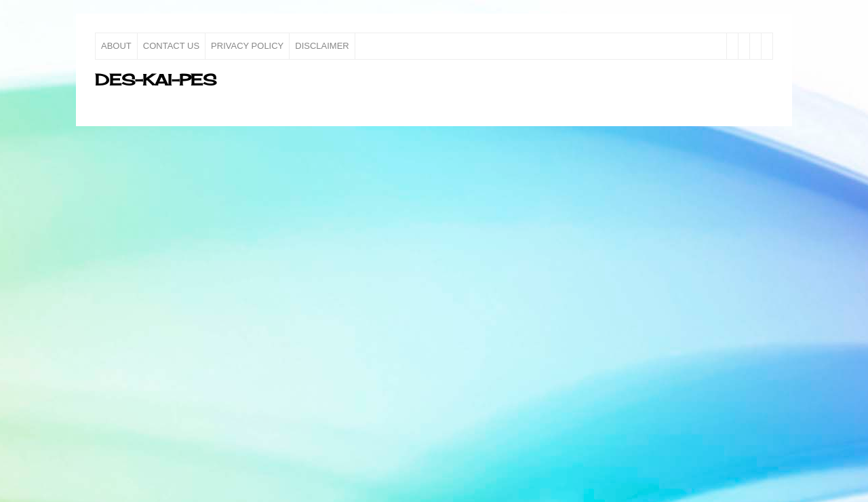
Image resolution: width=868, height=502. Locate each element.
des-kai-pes (156, 80)
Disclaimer (322, 46)
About (116, 46)
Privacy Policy (247, 46)
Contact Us (171, 46)
